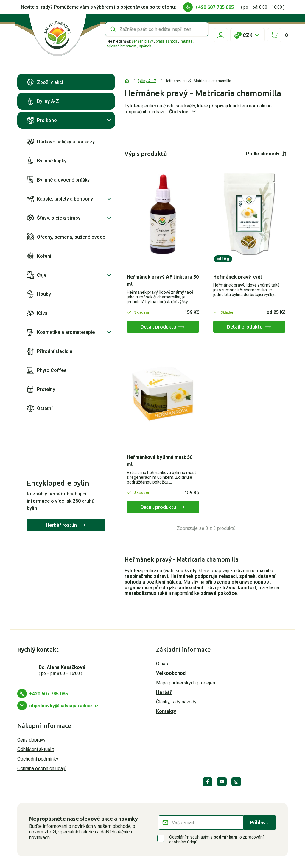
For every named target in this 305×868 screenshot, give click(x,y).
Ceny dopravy (31, 740)
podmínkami (226, 837)
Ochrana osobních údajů (42, 768)
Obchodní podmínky (38, 759)
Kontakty (166, 711)
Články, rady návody (176, 702)
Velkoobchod (171, 673)
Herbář (164, 692)
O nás (162, 664)
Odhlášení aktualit (36, 749)
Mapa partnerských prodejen (186, 683)
